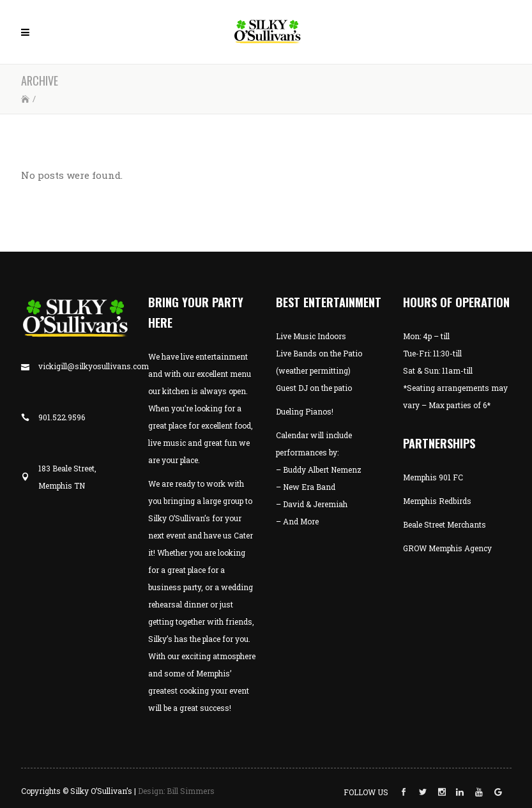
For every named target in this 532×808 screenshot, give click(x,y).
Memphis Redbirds (437, 501)
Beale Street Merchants (445, 524)
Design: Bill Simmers (176, 791)
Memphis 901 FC (433, 477)
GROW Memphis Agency (447, 548)
